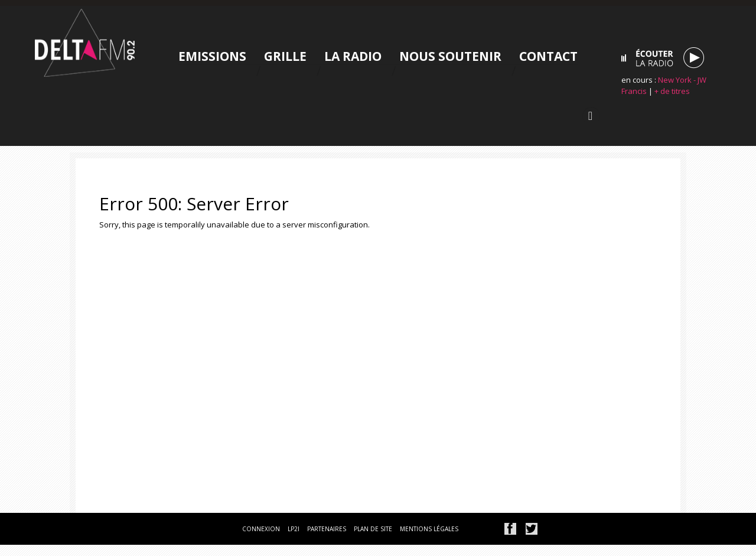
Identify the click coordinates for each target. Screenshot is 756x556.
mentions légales (429, 529)
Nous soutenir (450, 56)
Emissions (212, 56)
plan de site (373, 529)
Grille (285, 56)
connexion (261, 529)
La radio (353, 56)
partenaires (327, 529)
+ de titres (672, 91)
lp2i (294, 529)
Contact (548, 56)
